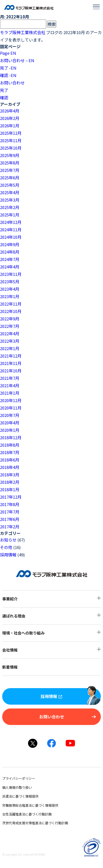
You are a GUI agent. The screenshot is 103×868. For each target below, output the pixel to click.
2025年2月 (10, 207)
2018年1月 (10, 489)
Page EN (8, 53)
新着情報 (16, 667)
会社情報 (51, 650)
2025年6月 (10, 178)
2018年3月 (10, 475)
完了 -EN (8, 68)
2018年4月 (10, 467)
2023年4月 (10, 289)
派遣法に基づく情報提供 (26, 796)
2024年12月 (11, 222)
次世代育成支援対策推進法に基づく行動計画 (41, 823)
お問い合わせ (12, 83)
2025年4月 (10, 192)
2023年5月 (10, 281)
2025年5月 (10, 185)
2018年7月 (10, 452)
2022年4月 (10, 333)
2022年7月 (10, 326)
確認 (4, 97)
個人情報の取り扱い (23, 787)
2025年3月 (10, 200)
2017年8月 (10, 504)
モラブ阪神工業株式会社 (23, 32)
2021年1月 (10, 393)
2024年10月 (11, 237)
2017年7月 (10, 512)
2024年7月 (10, 259)
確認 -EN (8, 75)
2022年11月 (11, 304)
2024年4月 (10, 267)
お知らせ (8, 540)
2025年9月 (10, 155)
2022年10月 (11, 311)
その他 (6, 547)
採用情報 (8, 555)
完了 (4, 90)
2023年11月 (11, 274)
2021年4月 (10, 385)
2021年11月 (11, 363)
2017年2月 (10, 527)
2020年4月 (10, 423)
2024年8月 (10, 252)
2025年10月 (11, 148)
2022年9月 (10, 319)
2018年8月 (10, 445)
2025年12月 (11, 133)
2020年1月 (10, 430)
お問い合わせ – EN (17, 60)
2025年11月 (11, 140)
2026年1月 (10, 126)
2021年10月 (11, 371)
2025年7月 (10, 170)
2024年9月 (10, 244)
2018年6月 (10, 460)
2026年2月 (10, 118)
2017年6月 (10, 519)
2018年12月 (11, 437)
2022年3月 (10, 341)
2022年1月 (10, 348)
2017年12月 (11, 497)
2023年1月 (10, 296)
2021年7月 (10, 378)
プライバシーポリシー (25, 778)
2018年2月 (10, 482)
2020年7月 (10, 415)
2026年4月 (10, 111)
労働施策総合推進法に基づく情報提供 (36, 805)
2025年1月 (10, 215)
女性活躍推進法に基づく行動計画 (33, 814)
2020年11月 (11, 408)
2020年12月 (11, 400)
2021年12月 (11, 356)
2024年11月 (11, 230)
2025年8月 (10, 163)
